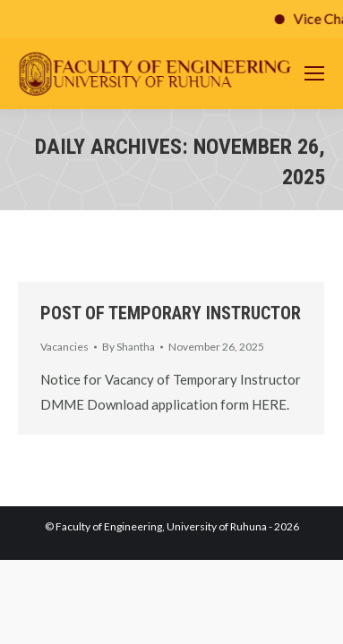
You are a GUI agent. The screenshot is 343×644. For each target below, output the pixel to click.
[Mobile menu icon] (314, 73)
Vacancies (64, 347)
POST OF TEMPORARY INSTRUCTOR (171, 313)
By (129, 347)
